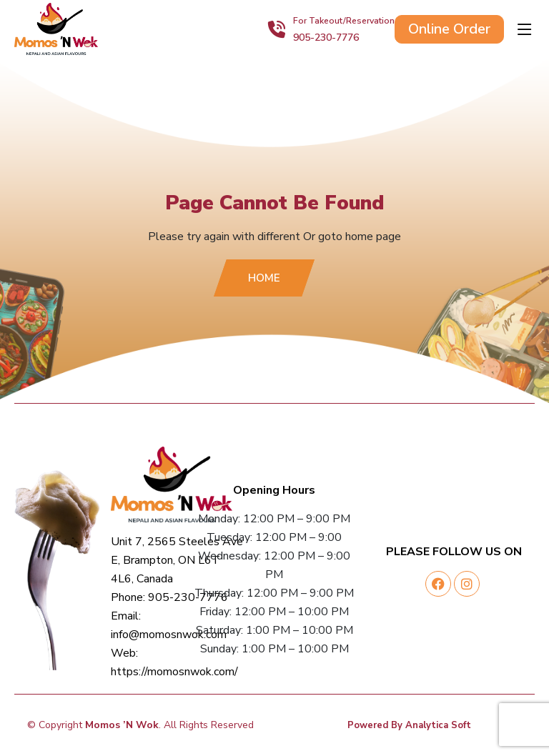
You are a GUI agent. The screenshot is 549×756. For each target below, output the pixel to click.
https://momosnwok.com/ (174, 672)
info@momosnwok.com (169, 635)
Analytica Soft (438, 725)
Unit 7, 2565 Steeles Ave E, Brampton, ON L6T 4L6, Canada (177, 560)
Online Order (449, 29)
